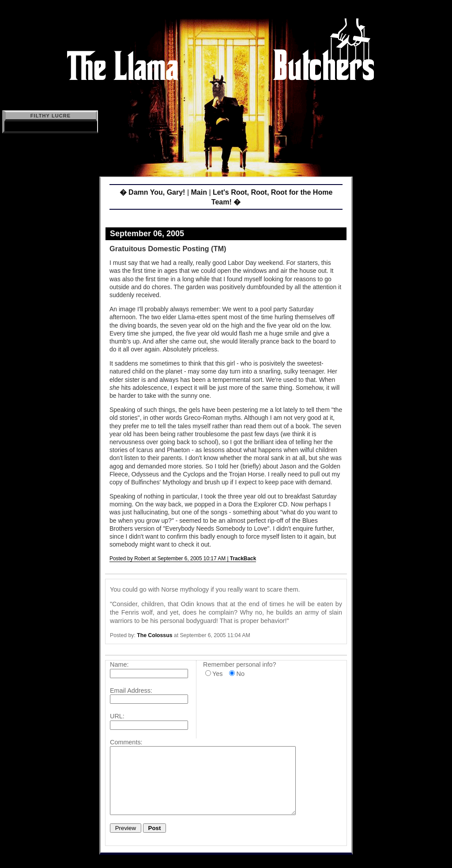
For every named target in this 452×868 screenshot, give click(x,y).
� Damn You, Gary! (153, 192)
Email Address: (131, 691)
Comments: (126, 742)
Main (199, 192)
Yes (217, 674)
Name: (119, 664)
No (240, 674)
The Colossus (154, 635)
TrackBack (243, 559)
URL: (117, 716)
